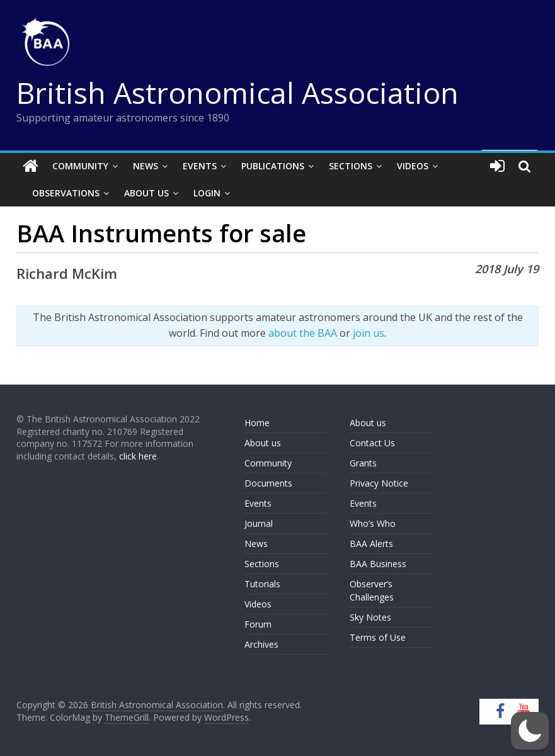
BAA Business (378, 564)
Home (257, 423)
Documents (268, 483)
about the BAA (303, 333)
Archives (261, 644)
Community (80, 166)
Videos (413, 166)
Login (207, 193)
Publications (273, 166)
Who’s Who (373, 523)
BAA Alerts (371, 544)
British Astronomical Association (237, 93)
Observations (66, 193)
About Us (146, 193)
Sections (351, 166)
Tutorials (262, 584)
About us (263, 443)
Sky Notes (370, 617)
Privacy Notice (379, 483)
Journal (259, 523)
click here (138, 456)
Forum (258, 624)
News (146, 166)
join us (369, 333)
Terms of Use (378, 637)
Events (200, 166)
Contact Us (372, 443)
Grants (363, 463)
